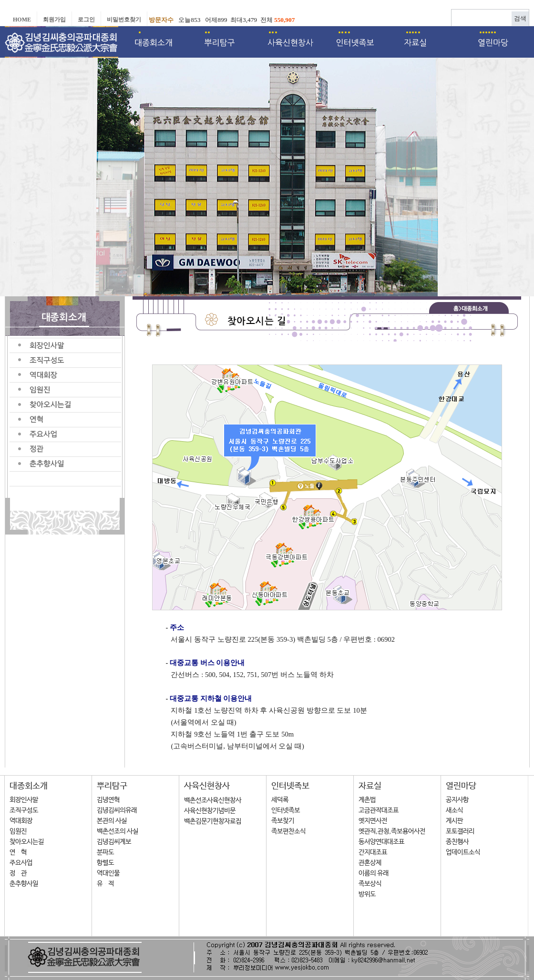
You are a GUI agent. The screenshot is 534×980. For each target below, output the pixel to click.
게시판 (454, 821)
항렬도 (105, 863)
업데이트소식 (463, 852)
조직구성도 (24, 810)
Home (22, 20)
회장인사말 (24, 800)
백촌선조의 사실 (118, 831)
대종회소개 (29, 786)
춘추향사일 (24, 884)
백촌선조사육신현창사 (213, 800)
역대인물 (108, 873)
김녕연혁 (108, 800)
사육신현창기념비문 (210, 811)
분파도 (105, 852)
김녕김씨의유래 (117, 810)
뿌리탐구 (112, 786)
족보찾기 (283, 821)
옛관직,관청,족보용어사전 (392, 831)
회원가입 (54, 20)
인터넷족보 (290, 786)
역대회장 (21, 821)
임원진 (18, 831)
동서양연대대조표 (381, 842)
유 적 (105, 884)
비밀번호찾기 (124, 20)
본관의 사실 (112, 821)
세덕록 (280, 800)
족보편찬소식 (288, 831)
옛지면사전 (373, 821)
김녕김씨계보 (114, 842)
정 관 (18, 873)
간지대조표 (373, 852)
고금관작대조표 (379, 810)
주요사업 (21, 863)
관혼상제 (370, 863)
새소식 (454, 810)
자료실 (370, 786)
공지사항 (457, 800)
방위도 (367, 894)
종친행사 (457, 842)
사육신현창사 (207, 786)
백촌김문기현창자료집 (213, 821)
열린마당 (461, 786)
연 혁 (18, 852)
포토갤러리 (460, 831)
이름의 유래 (374, 873)
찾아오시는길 (27, 842)
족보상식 (370, 884)
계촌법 (367, 800)
